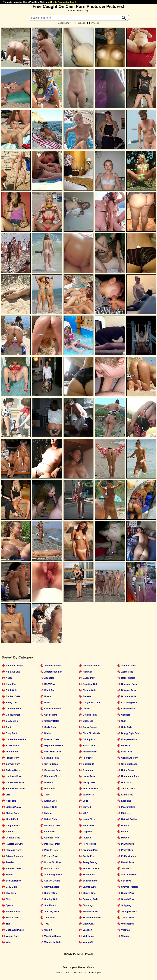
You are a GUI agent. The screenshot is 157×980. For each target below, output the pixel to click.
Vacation (87, 930)
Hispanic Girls (52, 776)
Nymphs (10, 832)
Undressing (127, 924)
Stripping (126, 905)
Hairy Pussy (128, 770)
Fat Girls (126, 745)
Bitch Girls (12, 690)
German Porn (13, 764)
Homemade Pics (130, 776)
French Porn (12, 758)
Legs (85, 801)
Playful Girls (128, 844)
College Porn (90, 715)
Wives (9, 942)
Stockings (88, 905)
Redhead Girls (13, 868)
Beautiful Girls (90, 684)
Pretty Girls (127, 850)
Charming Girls (129, 702)
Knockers (11, 801)
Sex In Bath (89, 875)
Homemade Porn (15, 782)
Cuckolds (88, 721)
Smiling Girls (51, 899)
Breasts (87, 696)
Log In (74, 2)
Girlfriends (88, 764)
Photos (93, 23)
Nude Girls (88, 825)
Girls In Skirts (13, 770)
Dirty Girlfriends (91, 733)
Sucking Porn (52, 911)
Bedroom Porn (129, 684)
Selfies (9, 875)
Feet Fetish (12, 752)
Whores (125, 936)
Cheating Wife (13, 709)
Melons (48, 813)
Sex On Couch (52, 881)
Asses (9, 678)
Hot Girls (126, 782)
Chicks (86, 709)
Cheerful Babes (53, 709)
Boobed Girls (13, 696)
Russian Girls (52, 868)
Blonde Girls (89, 690)
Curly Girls (50, 727)
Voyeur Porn (12, 936)
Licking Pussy (13, 807)
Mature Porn (12, 813)
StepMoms (50, 905)
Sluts (9, 899)
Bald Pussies (128, 678)
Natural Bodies (129, 819)
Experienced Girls (54, 745)
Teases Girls (12, 918)
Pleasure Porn (13, 850)
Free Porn (127, 752)
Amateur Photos (91, 666)
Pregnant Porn (90, 850)
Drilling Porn (90, 739)
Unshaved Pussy (15, 930)
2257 (68, 973)
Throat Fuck (128, 918)
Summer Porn (90, 911)
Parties (125, 838)
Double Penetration (16, 739)
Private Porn (51, 856)
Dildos (48, 733)
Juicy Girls (88, 795)
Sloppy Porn (128, 893)
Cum (124, 721)
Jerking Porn (128, 789)
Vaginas (125, 930)
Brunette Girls (129, 696)
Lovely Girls (51, 807)
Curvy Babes (90, 727)
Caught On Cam (91, 702)
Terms (59, 973)
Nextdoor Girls (52, 825)
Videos (79, 23)
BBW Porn (50, 684)
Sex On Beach (13, 881)
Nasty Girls (89, 819)
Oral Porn (49, 832)
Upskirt (48, 930)
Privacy (78, 973)
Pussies (10, 862)
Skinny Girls (51, 893)
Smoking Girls (90, 899)
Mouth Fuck (12, 819)
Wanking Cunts (53, 936)
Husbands (50, 789)
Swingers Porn (129, 911)
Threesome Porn (92, 918)
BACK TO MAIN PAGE (78, 954)
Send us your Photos (74, 967)
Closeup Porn (13, 715)
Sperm (9, 905)
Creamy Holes (52, 721)
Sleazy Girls (89, 893)
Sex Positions (90, 881)
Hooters (49, 782)
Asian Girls (127, 672)
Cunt (8, 727)
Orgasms (88, 832)
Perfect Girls (89, 844)
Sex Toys (126, 881)
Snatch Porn (128, 899)
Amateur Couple (15, 666)
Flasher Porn (90, 752)
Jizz (8, 795)
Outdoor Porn (52, 838)
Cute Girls (127, 727)
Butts (47, 702)
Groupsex (88, 770)
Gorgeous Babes (53, 770)
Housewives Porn (15, 789)
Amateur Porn (129, 666)
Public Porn (89, 856)
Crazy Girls (12, 721)
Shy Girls (11, 893)
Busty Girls (12, 702)
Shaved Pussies (130, 887)
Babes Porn (89, 678)
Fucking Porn (52, 758)
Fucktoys (88, 758)
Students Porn (13, 911)
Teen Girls (50, 918)
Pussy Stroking (53, 862)
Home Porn (89, 776)
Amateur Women (53, 672)
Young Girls (89, 942)
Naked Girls (51, 819)
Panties (87, 838)
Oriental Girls (13, 838)
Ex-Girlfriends (13, 745)
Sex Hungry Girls (54, 875)
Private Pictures (14, 856)
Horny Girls (89, 782)
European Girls (129, 739)
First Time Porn (53, 752)
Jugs (47, 795)
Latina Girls (51, 801)
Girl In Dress (51, 764)
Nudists (125, 825)
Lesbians (126, 801)
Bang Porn (12, 684)
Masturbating (128, 807)
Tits (8, 924)
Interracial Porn (91, 789)
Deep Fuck (12, 733)
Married (87, 807)
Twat (47, 924)
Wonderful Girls (53, 942)
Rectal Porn (128, 862)
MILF (85, 813)
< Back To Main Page (78, 11)
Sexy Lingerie (52, 887)
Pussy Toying (90, 862)
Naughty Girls (13, 825)
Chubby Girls (128, 709)
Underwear (89, 924)
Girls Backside (129, 764)
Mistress (126, 813)
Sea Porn (126, 868)
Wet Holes (88, 936)
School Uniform (91, 868)
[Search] (79, 18)
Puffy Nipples (128, 856)
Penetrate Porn (52, 844)
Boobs (48, 696)
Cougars (126, 715)
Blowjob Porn (128, 690)
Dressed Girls (52, 739)
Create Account (58, 2)
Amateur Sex (13, 672)
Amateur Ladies (53, 666)
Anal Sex (87, 672)
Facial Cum (89, 745)
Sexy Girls (11, 887)
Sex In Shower (129, 875)
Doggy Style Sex (130, 733)
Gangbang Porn (130, 758)
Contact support (93, 973)
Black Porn (50, 690)
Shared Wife (89, 887)
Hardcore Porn (14, 776)
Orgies (125, 832)
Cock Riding (51, 715)
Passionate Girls (15, 844)
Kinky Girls (127, 795)
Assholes (49, 678)
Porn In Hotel (51, 850)
